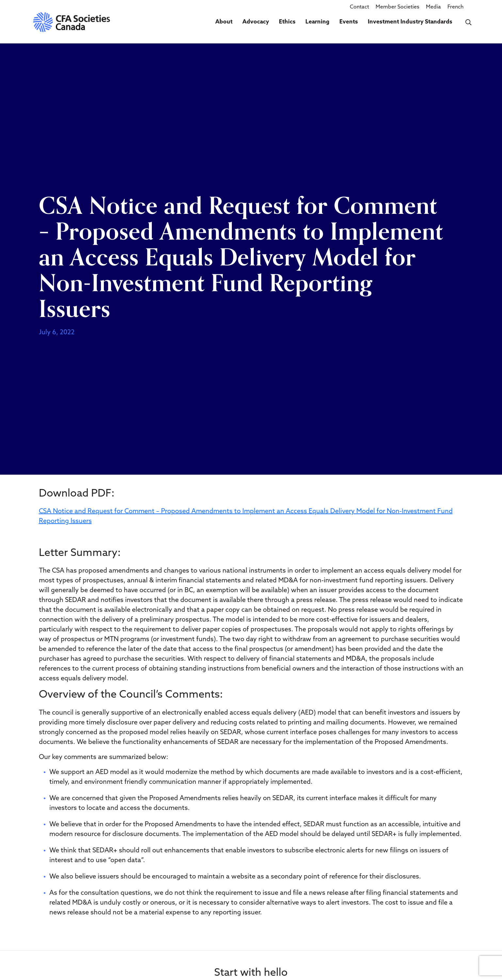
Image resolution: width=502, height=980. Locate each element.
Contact (359, 7)
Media (433, 7)
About (224, 22)
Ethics (287, 22)
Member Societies (397, 7)
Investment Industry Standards (410, 22)
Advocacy (256, 22)
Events (349, 22)
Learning (317, 22)
